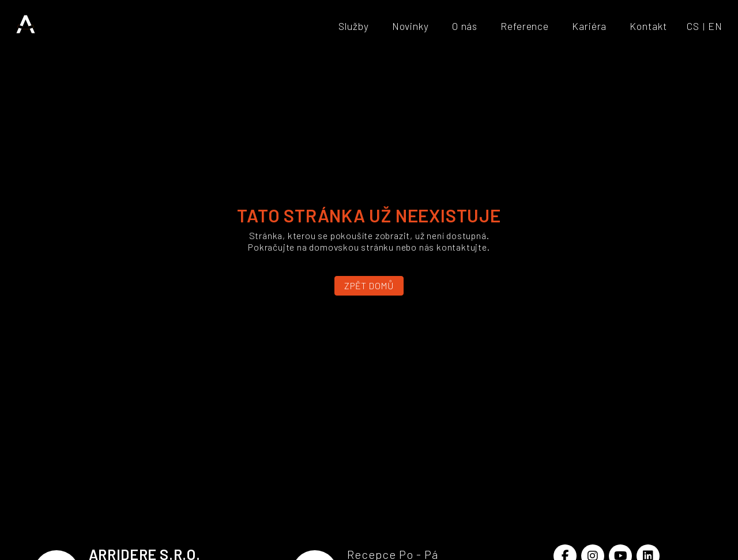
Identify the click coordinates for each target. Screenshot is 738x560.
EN (715, 26)
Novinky (411, 26)
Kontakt (648, 26)
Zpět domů (369, 285)
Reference (525, 26)
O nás (465, 26)
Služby (353, 26)
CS (693, 26)
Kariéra (589, 26)
